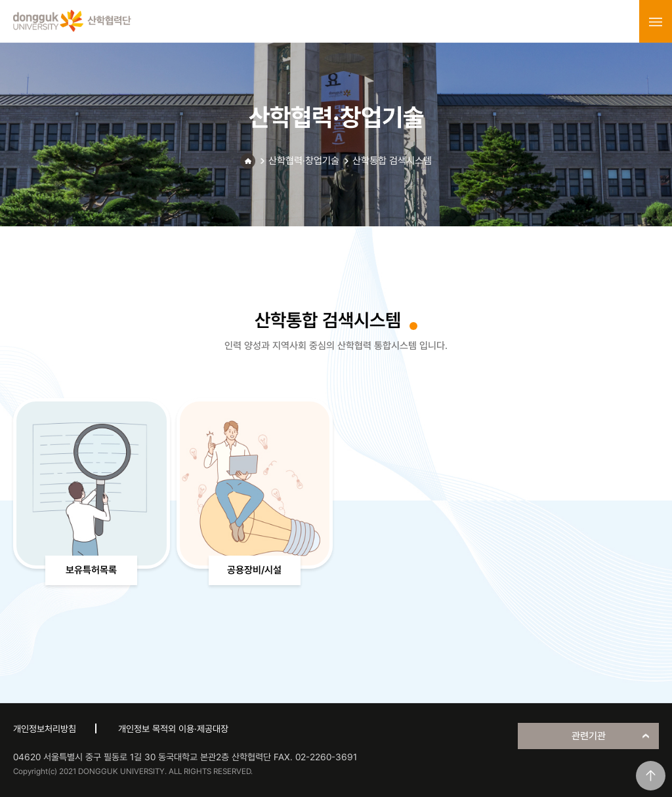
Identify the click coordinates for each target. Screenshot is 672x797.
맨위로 (651, 776)
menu (656, 22)
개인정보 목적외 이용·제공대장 (173, 729)
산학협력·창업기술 (304, 161)
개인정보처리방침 (45, 729)
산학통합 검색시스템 (392, 161)
